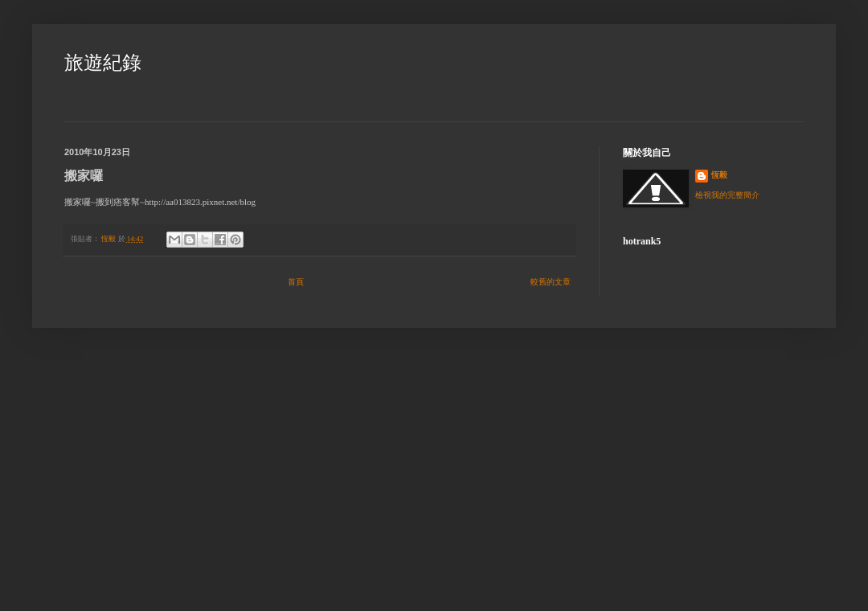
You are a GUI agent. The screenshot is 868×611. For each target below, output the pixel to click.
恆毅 (719, 175)
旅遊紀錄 (103, 63)
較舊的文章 (551, 282)
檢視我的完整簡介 (727, 195)
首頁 (296, 282)
